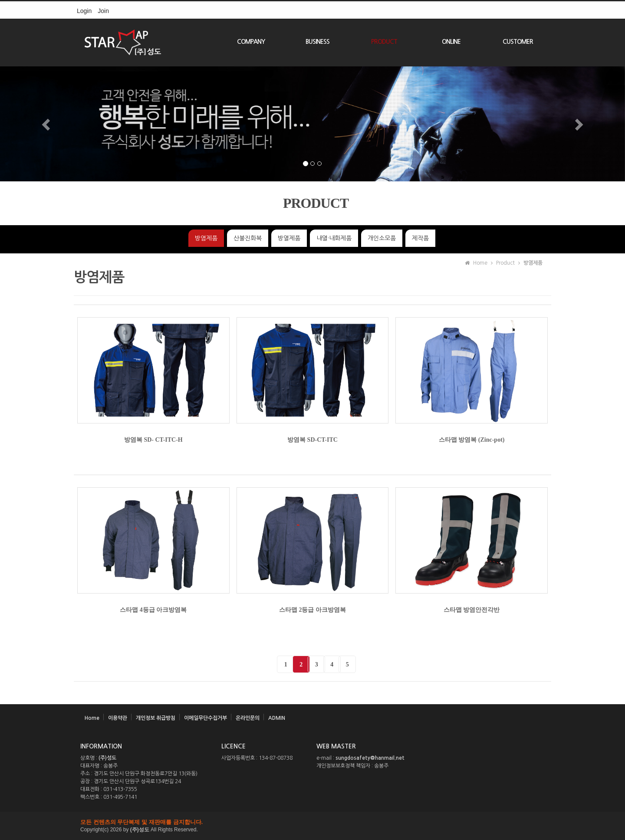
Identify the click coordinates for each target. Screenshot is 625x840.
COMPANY (251, 42)
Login (84, 11)
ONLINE (451, 42)
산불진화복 (248, 238)
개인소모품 (382, 238)
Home (92, 718)
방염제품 (206, 238)
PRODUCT (384, 42)
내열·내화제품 (334, 238)
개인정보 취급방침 (156, 718)
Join (103, 11)
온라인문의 (248, 718)
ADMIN (277, 718)
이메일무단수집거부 (206, 718)
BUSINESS (317, 42)
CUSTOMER (518, 42)
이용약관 (118, 718)
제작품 (420, 238)
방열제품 (289, 238)
